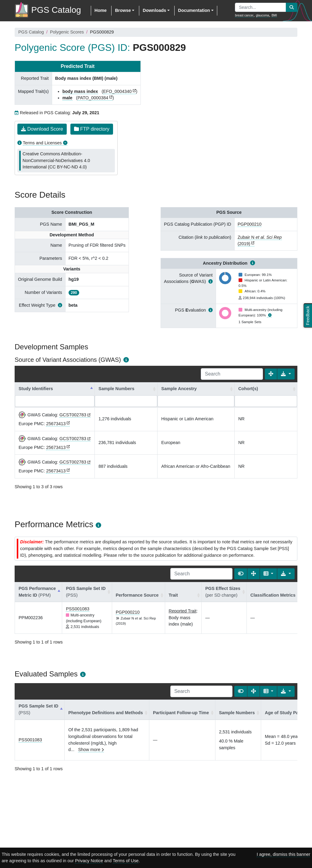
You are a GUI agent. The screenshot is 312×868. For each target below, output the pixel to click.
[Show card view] (241, 574)
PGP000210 (250, 224)
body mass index (80, 91)
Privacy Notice (89, 861)
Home (101, 10)
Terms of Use (126, 861)
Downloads (154, 10)
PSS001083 (78, 609)
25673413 (56, 424)
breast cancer (244, 15)
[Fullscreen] (271, 374)
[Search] (232, 374)
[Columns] (269, 574)
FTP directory (92, 129)
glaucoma (262, 15)
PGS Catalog (31, 32)
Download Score (42, 129)
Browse (123, 10)
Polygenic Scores (67, 32)
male (67, 98)
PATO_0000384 (93, 98)
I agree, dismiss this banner (283, 854)
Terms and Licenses (42, 143)
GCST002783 (73, 415)
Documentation (194, 10)
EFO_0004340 (117, 91)
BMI (274, 15)
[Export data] (286, 374)
